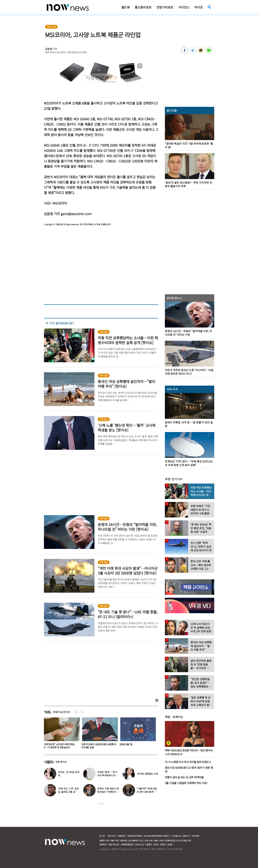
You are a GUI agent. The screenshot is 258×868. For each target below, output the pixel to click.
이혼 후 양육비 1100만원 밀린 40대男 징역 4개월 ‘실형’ (137, 746)
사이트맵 (195, 836)
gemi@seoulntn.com (76, 214)
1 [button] (99, 804)
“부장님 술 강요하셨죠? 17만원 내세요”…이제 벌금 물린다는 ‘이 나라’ (59, 746)
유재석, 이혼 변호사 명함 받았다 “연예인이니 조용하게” (108, 792)
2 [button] (101, 804)
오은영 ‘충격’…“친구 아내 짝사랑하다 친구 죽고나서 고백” (107, 775)
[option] (61, 734)
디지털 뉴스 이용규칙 (181, 836)
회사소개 (111, 836)
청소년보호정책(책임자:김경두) (157, 836)
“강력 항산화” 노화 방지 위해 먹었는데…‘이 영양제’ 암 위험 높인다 (97, 746)
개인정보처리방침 (134, 836)
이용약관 (121, 836)
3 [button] (103, 804)
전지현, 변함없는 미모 (148, 774)
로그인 (102, 836)
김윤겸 (49, 49)
